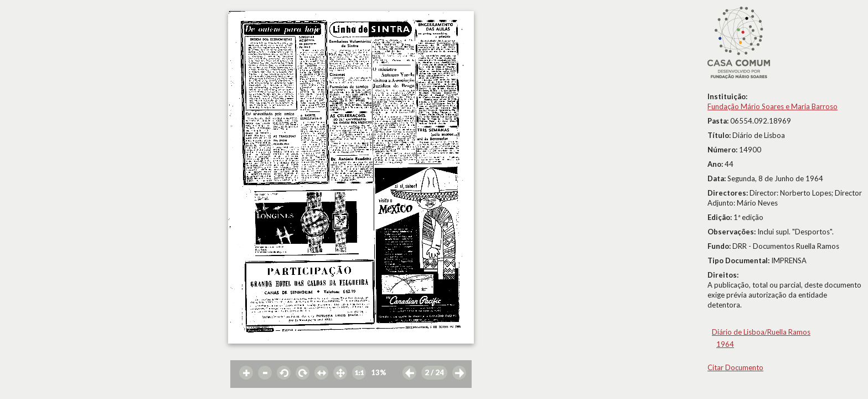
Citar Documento (735, 367)
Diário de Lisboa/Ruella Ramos (761, 332)
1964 (725, 344)
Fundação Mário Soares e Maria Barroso (773, 106)
